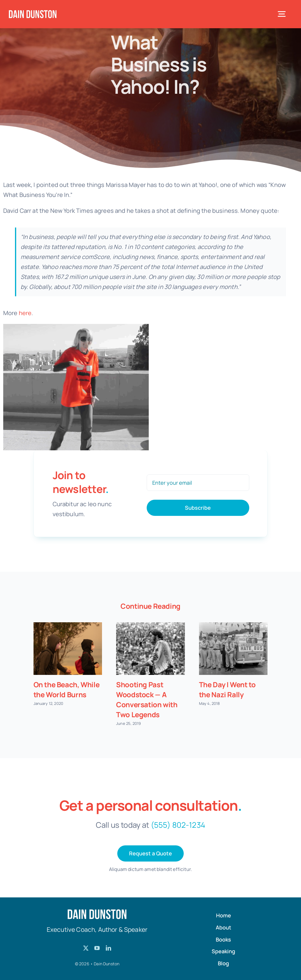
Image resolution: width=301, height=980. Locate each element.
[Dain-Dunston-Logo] (33, 13)
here (25, 313)
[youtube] (97, 948)
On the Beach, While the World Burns (67, 689)
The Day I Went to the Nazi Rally (227, 689)
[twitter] (86, 948)
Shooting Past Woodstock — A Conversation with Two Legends (147, 699)
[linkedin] (108, 948)
